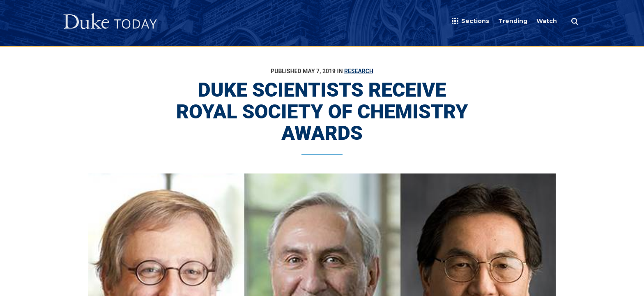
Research (359, 71)
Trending (513, 21)
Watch (547, 21)
